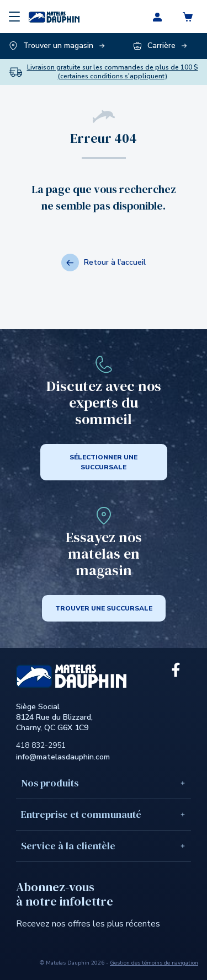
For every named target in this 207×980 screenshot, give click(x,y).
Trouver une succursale (104, 608)
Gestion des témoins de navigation (154, 963)
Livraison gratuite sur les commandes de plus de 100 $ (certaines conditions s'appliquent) (113, 72)
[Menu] (14, 17)
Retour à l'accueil (104, 263)
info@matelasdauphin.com (63, 757)
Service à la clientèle (104, 846)
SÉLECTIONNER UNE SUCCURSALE (104, 462)
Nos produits (104, 783)
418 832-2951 (41, 745)
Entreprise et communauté (104, 814)
